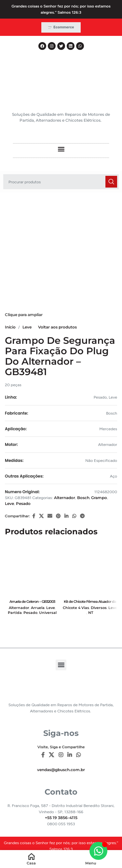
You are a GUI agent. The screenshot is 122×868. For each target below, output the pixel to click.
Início (10, 327)
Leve (27, 327)
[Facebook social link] (34, 516)
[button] (61, 149)
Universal (48, 613)
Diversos (99, 608)
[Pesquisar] (61, 182)
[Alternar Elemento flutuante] (98, 851)
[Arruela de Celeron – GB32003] (32, 570)
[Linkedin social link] (66, 516)
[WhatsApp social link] (74, 516)
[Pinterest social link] (58, 516)
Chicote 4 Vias (76, 608)
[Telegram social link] (82, 516)
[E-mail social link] (50, 516)
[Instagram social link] (61, 755)
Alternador (65, 498)
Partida (15, 613)
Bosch (83, 498)
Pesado (23, 503)
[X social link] (41, 516)
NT (91, 613)
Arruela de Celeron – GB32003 (32, 602)
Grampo (99, 498)
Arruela (38, 608)
